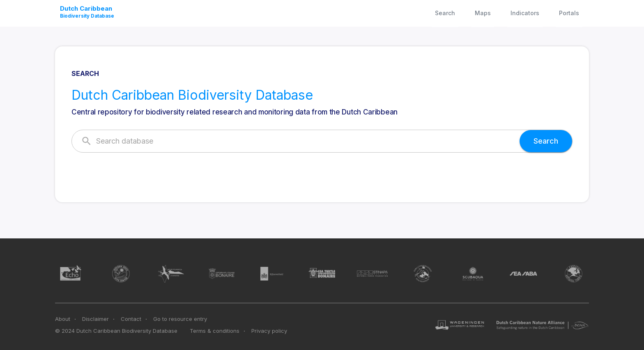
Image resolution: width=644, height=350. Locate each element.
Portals (569, 13)
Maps (483, 13)
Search (445, 13)
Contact (131, 319)
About (63, 319)
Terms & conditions (215, 331)
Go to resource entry (180, 319)
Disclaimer (95, 319)
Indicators (525, 13)
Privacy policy (269, 331)
